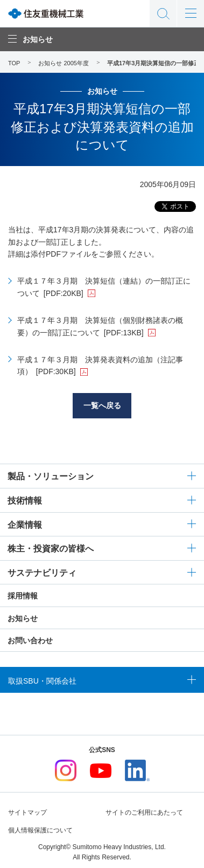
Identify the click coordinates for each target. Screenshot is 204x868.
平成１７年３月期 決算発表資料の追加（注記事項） (100, 366)
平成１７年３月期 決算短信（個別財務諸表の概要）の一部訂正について (100, 326)
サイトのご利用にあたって (144, 812)
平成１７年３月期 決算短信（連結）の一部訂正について (104, 287)
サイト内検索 (163, 13)
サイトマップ (27, 812)
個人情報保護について (40, 830)
